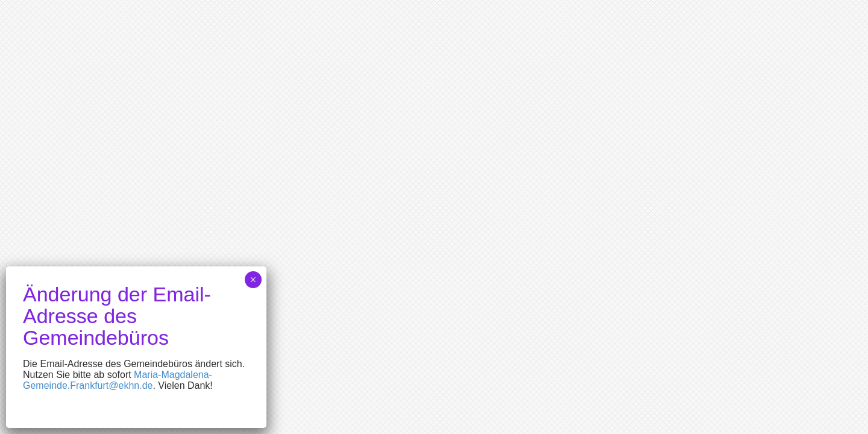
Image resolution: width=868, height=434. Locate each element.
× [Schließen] (253, 280)
